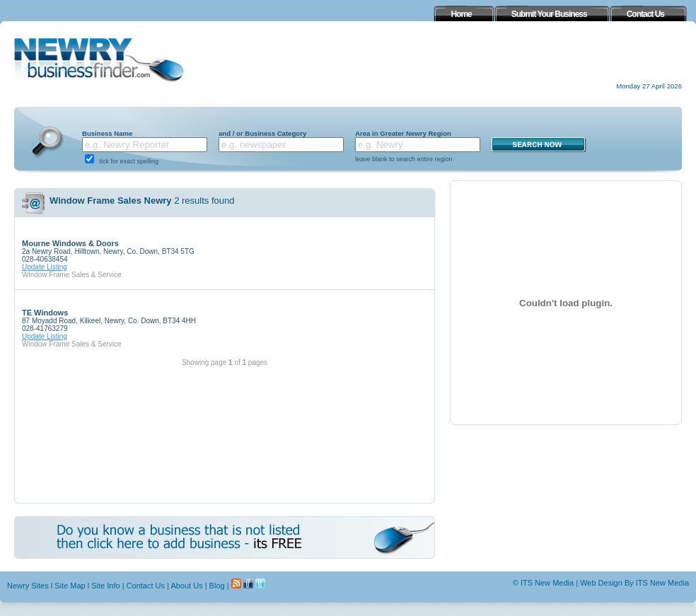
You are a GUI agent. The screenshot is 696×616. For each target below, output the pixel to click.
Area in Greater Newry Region (403, 133)
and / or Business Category (262, 133)
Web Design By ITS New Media (634, 583)
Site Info (105, 586)
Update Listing (45, 267)
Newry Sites (28, 586)
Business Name (107, 133)
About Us (186, 586)
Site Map (70, 586)
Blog (217, 586)
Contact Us (146, 586)
